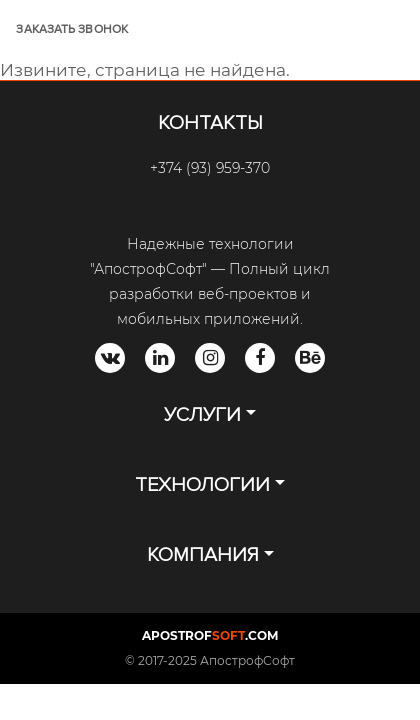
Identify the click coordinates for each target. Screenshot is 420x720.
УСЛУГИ (202, 415)
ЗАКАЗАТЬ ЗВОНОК (72, 29)
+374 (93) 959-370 (210, 168)
